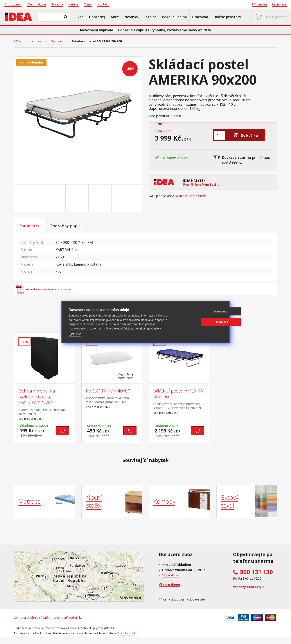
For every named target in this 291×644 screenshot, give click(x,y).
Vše (81, 17)
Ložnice (150, 17)
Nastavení (201, 311)
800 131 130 (256, 572)
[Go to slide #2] (78, 199)
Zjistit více (75, 334)
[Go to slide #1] (55, 199)
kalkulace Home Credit (191, 196)
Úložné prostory (227, 17)
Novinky (131, 17)
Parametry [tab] (29, 226)
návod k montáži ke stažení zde (43, 289)
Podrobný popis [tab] (65, 226)
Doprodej (97, 17)
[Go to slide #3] (101, 199)
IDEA (17, 41)
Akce (115, 17)
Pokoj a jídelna (174, 17)
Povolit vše (201, 322)
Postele (57, 41)
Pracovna (200, 17)
